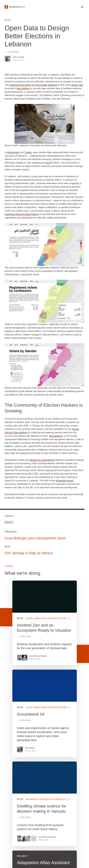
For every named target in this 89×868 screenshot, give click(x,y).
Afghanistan (13, 152)
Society (9, 522)
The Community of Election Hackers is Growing (44, 408)
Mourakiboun (56, 436)
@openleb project (65, 481)
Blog (8, 20)
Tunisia (28, 152)
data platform (23, 88)
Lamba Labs (77, 85)
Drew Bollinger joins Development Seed (35, 538)
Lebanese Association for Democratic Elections (33, 85)
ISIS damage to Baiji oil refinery (29, 553)
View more (45, 713)
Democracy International (42, 460)
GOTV (49, 163)
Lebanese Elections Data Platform (22, 214)
